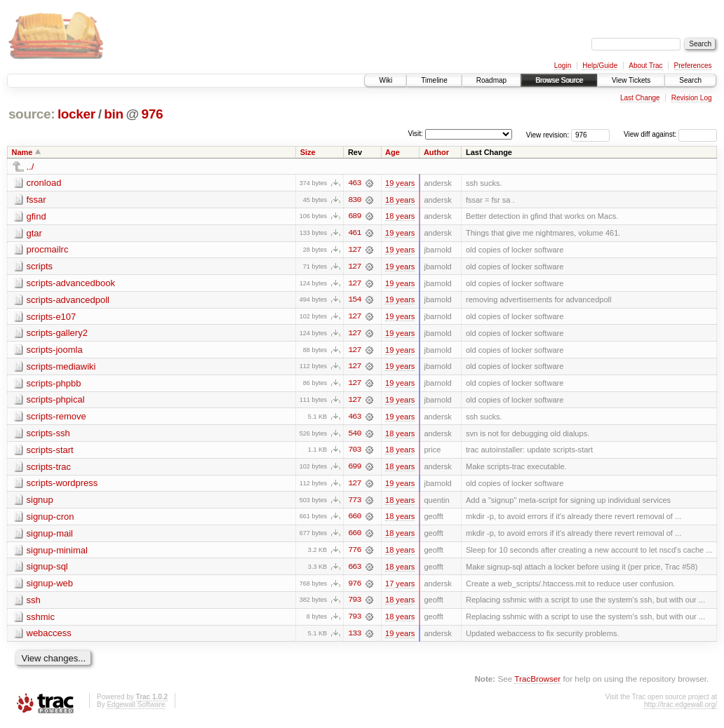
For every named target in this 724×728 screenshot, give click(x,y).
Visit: (415, 134)
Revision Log (692, 98)
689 (354, 217)
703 (354, 452)
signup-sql (47, 570)
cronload (44, 183)
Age (393, 152)
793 (354, 604)
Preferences (693, 66)
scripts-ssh (48, 435)
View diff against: (670, 134)
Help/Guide (600, 66)
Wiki (386, 80)
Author (436, 152)
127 (354, 250)
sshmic (41, 620)
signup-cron (51, 519)
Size (308, 152)
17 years (400, 587)
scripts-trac (49, 469)
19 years (400, 183)
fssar (36, 200)
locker (76, 114)
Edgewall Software (136, 709)
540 (354, 436)
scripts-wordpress (62, 486)
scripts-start (50, 452)
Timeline (434, 80)
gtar (34, 233)
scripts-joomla (55, 351)
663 (354, 570)
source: (32, 114)
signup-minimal (57, 553)
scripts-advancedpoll (68, 301)
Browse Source (559, 80)
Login (563, 66)
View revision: (548, 134)
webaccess (49, 637)
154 (354, 301)
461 (354, 234)
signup (40, 503)
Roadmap (491, 80)
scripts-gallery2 (57, 334)
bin (113, 114)
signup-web (50, 587)
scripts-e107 (52, 317)
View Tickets (631, 80)
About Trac (645, 66)
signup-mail (50, 536)
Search (690, 80)
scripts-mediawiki (61, 368)
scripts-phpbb (54, 385)
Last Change (640, 98)
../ (31, 167)
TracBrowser (537, 683)
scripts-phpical (56, 402)
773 (354, 503)
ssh (34, 604)
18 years (400, 200)
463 (354, 183)
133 (354, 638)
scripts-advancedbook (71, 284)
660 (354, 520)
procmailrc (48, 250)
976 (153, 114)
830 (354, 200)
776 (354, 553)
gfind (36, 216)
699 (354, 469)
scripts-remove (56, 418)
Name (22, 152)
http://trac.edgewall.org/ (681, 709)
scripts (40, 267)
